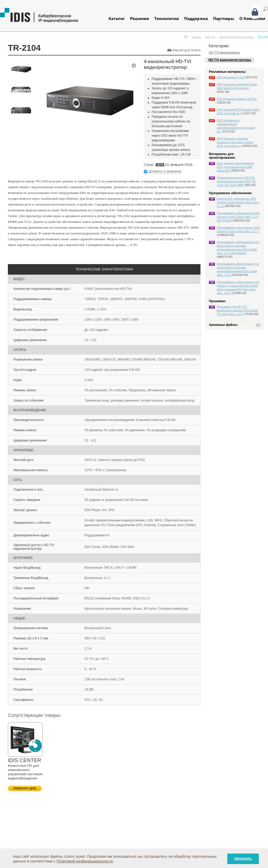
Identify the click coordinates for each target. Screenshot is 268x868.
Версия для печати (187, 50)
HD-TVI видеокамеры (224, 53)
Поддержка (196, 18)
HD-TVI (210, 37)
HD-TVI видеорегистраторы (236, 37)
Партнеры (224, 18)
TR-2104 (263, 37)
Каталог (117, 18)
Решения (140, 18)
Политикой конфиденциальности (85, 861)
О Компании (252, 18)
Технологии (167, 18)
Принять (243, 859)
